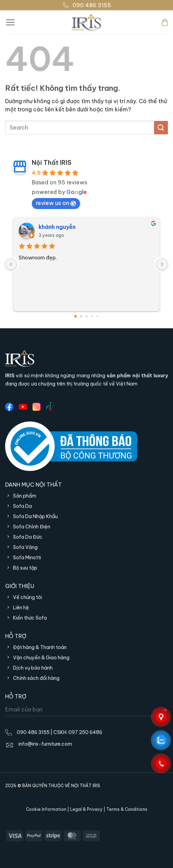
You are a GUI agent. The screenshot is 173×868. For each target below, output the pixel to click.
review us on (56, 203)
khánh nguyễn (57, 227)
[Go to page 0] (76, 316)
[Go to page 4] (98, 316)
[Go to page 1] (81, 316)
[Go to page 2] (86, 316)
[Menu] (10, 22)
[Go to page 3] (92, 316)
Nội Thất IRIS (52, 163)
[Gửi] (161, 128)
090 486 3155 (87, 5)
